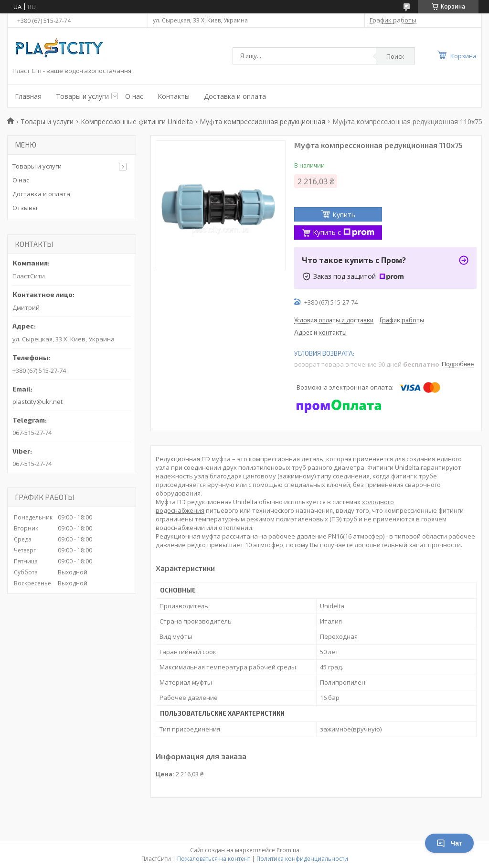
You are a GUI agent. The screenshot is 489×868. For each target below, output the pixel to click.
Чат (449, 843)
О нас (134, 96)
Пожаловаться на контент (214, 859)
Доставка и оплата (235, 96)
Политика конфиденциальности (302, 859)
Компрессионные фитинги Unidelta (137, 122)
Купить (344, 215)
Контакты (174, 96)
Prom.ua (288, 850)
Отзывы (25, 208)
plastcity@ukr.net (37, 402)
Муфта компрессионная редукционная (262, 122)
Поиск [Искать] (395, 56)
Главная (28, 96)
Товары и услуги (82, 96)
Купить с (344, 232)
